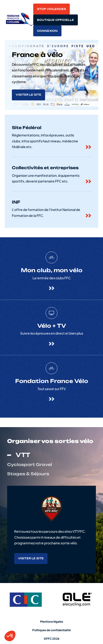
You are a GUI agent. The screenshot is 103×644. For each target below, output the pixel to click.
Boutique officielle (56, 20)
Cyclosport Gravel (30, 465)
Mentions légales (52, 622)
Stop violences (51, 9)
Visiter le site (28, 95)
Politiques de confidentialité (51, 630)
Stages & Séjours (28, 474)
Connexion (47, 31)
